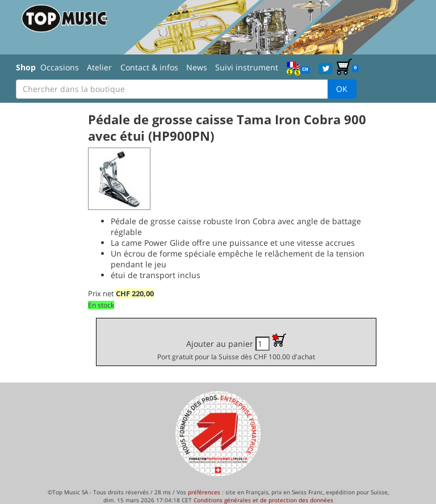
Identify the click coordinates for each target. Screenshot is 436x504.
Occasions (60, 67)
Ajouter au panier (236, 347)
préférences (204, 492)
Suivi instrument (247, 67)
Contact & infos (149, 67)
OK (342, 89)
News (197, 67)
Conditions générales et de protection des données (263, 500)
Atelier (99, 67)
